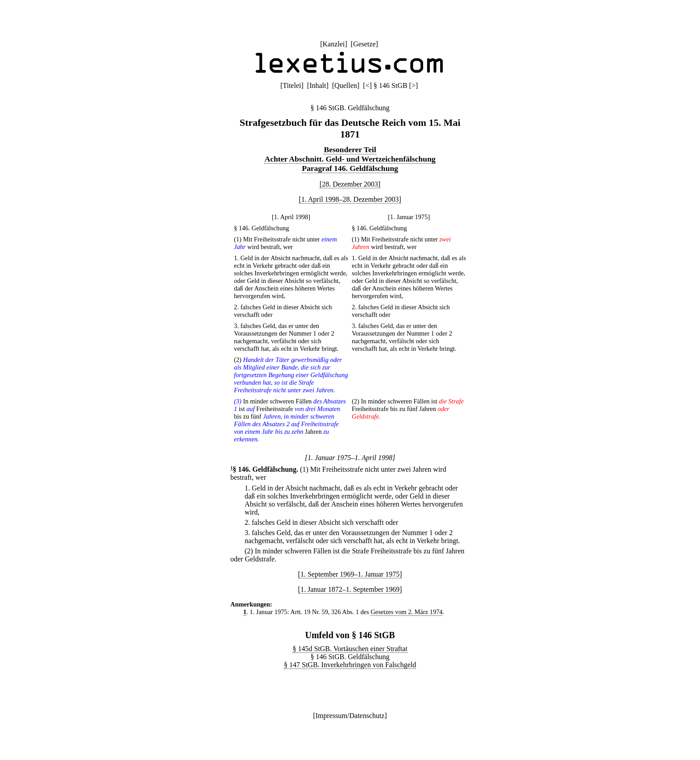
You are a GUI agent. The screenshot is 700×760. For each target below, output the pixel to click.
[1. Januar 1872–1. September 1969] (350, 589)
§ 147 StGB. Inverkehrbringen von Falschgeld (350, 665)
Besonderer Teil (350, 150)
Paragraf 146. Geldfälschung (350, 168)
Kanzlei (333, 44)
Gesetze (365, 44)
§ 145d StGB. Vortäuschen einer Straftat (350, 649)
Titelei (292, 85)
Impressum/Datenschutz (350, 716)
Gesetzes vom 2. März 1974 (406, 612)
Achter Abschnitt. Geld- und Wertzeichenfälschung (350, 159)
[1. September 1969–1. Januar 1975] (350, 574)
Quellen (346, 85)
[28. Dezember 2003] (350, 184)
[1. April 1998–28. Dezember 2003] (350, 199)
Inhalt (318, 85)
